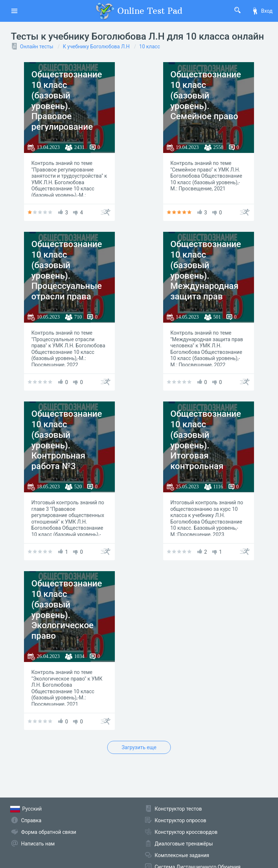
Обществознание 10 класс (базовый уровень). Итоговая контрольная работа (206, 445)
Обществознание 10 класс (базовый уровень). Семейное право (206, 95)
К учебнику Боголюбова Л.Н (96, 47)
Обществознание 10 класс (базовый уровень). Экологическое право (67, 610)
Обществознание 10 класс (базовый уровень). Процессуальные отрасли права (67, 270)
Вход (262, 11)
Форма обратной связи (49, 832)
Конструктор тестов (178, 809)
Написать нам (38, 844)
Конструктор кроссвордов (186, 832)
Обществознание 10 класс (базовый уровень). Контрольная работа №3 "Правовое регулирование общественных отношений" (67, 461)
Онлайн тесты (37, 47)
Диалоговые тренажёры (184, 844)
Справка (31, 820)
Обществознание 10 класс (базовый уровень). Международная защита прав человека (206, 276)
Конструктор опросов (181, 820)
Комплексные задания (182, 855)
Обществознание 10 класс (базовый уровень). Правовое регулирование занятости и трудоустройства (67, 111)
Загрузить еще (139, 747)
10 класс (150, 47)
